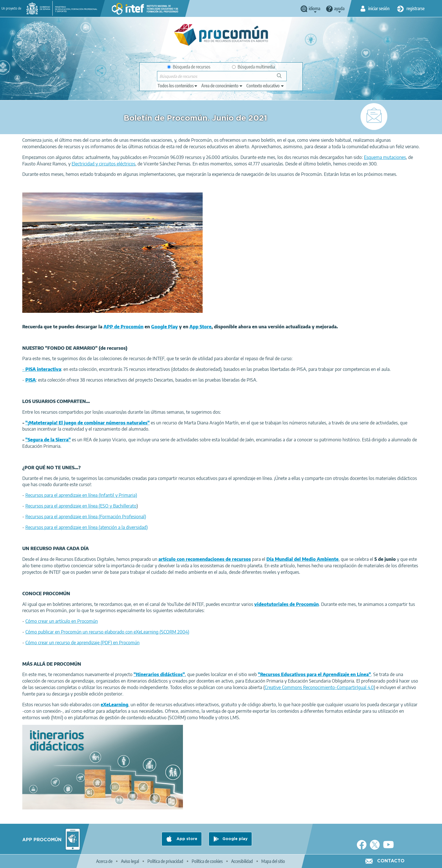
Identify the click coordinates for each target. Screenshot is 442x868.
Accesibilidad (242, 861)
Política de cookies (207, 861)
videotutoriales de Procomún (287, 604)
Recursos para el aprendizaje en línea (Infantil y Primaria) (81, 495)
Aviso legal (130, 861)
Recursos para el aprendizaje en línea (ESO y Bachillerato (81, 506)
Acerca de (104, 861)
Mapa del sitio (273, 861)
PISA (31, 380)
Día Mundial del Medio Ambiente (302, 559)
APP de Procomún (123, 327)
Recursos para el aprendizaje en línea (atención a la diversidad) (87, 527)
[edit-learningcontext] (265, 86)
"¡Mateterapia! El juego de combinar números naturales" (88, 423)
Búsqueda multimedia (253, 67)
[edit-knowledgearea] (222, 86)
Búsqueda (282, 78)
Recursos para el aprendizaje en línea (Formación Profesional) (86, 517)
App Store (200, 327)
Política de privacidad (165, 861)
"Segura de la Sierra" (48, 440)
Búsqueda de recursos (189, 67)
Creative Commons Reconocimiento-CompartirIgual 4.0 (319, 687)
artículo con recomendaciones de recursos (205, 559)
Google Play (164, 327)
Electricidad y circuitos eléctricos (103, 164)
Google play (235, 839)
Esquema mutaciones (385, 157)
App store (186, 839)
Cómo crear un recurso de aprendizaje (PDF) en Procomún (82, 643)
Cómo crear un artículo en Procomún (62, 621)
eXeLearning (114, 705)
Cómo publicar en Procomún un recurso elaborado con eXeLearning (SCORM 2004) (107, 632)
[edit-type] (178, 86)
